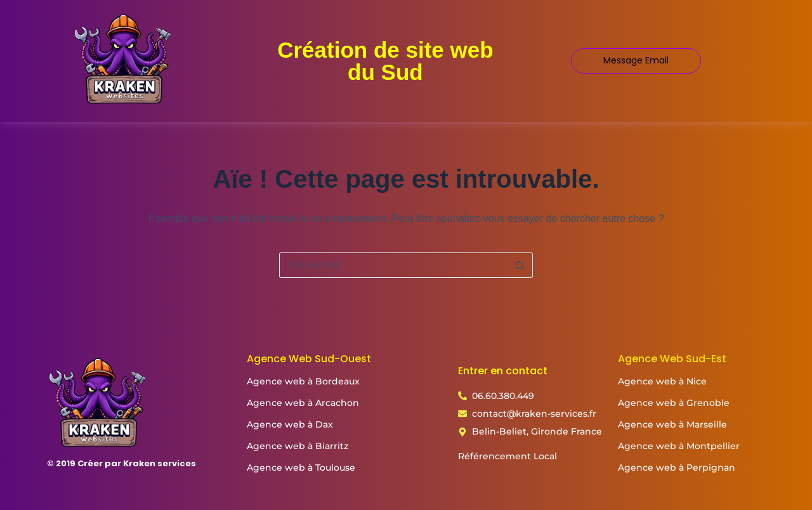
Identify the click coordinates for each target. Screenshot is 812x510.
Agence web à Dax (290, 424)
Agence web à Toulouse (301, 468)
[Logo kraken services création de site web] (123, 58)
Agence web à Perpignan (677, 468)
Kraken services (160, 463)
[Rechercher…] (393, 265)
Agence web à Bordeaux (303, 381)
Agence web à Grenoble (674, 403)
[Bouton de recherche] (520, 265)
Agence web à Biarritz (298, 446)
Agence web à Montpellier (679, 446)
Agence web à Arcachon (303, 403)
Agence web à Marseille (672, 424)
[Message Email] (636, 61)
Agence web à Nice (662, 381)
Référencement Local (507, 456)
